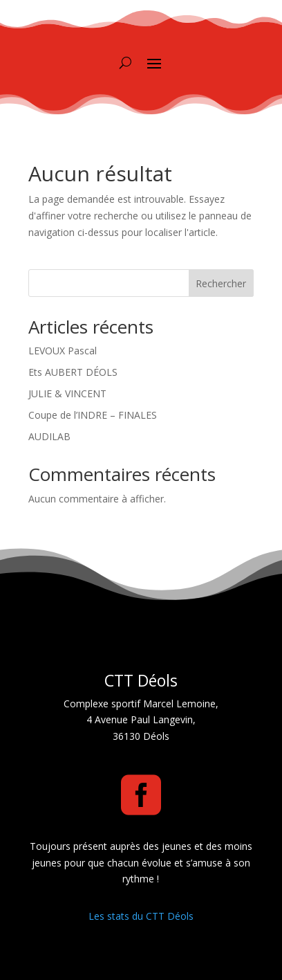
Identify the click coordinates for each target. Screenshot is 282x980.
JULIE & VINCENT (67, 393)
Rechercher (221, 283)
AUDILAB (49, 436)
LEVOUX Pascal (63, 351)
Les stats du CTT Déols (141, 916)
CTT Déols (141, 680)
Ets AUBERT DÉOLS (73, 372)
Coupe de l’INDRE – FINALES (93, 415)
